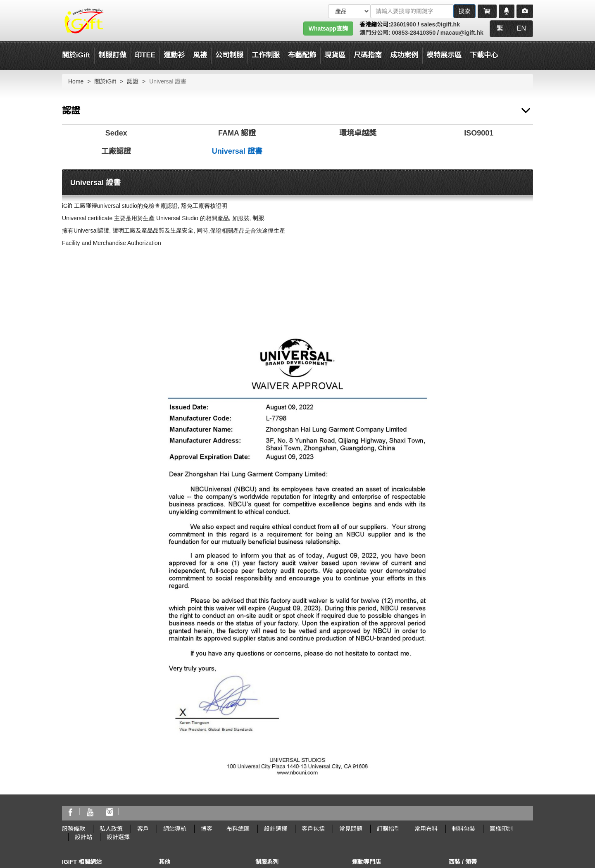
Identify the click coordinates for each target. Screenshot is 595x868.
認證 (133, 81)
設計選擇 (276, 829)
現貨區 (335, 55)
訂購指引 (388, 829)
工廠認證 (116, 151)
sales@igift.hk (440, 24)
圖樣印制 (501, 829)
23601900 (403, 24)
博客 (207, 829)
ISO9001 (479, 133)
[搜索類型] (349, 11)
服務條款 (74, 829)
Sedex (116, 133)
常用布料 (426, 829)
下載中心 (484, 55)
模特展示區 (444, 55)
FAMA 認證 (237, 133)
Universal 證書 (237, 151)
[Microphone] (507, 11)
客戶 (143, 829)
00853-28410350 (413, 33)
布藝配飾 (302, 55)
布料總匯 (238, 829)
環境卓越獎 (358, 133)
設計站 (83, 837)
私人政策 (111, 829)
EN (521, 28)
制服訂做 (112, 55)
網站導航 (175, 829)
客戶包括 (313, 829)
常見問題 (351, 829)
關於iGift (76, 55)
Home (76, 81)
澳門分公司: (375, 33)
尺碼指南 (368, 55)
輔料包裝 (464, 829)
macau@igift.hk (462, 33)
